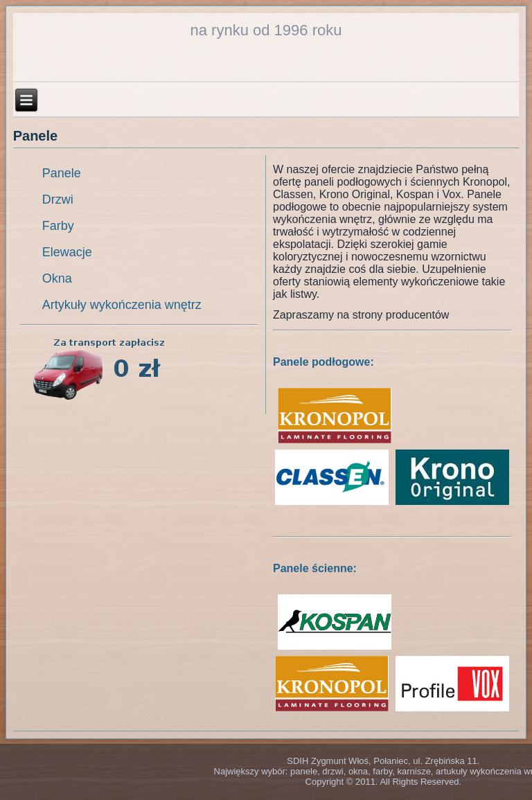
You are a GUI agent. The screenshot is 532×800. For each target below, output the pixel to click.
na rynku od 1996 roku (266, 30)
